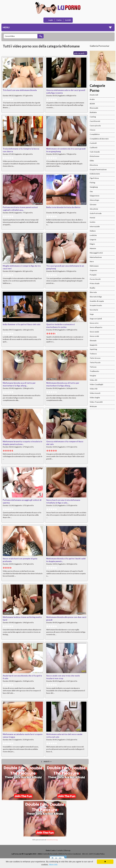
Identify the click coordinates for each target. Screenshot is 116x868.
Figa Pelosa (94, 178)
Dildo (92, 161)
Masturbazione (96, 257)
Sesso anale (94, 332)
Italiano (93, 231)
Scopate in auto (96, 305)
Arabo (92, 99)
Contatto (60, 850)
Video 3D (93, 380)
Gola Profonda (96, 213)
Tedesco (93, 354)
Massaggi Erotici (96, 253)
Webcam (93, 406)
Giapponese (94, 196)
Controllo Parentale (50, 854)
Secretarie (94, 310)
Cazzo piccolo (95, 126)
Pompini (93, 275)
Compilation (95, 134)
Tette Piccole (95, 362)
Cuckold (93, 143)
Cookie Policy (99, 854)
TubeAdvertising (52, 840)
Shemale (93, 341)
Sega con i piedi (96, 319)
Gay (91, 191)
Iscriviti (68, 20)
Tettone (93, 367)
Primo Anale (95, 283)
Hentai (92, 218)
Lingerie (93, 240)
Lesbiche (93, 235)
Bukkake (93, 112)
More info (53, 865)
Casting (93, 117)
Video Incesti (95, 393)
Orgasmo (93, 270)
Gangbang (94, 187)
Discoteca (94, 165)
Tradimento (94, 371)
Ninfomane (94, 266)
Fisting (92, 183)
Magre (92, 244)
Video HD (94, 389)
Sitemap (67, 850)
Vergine (93, 376)
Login (51, 20)
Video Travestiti (96, 402)
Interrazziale (95, 226)
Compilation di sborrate (99, 139)
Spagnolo (93, 345)
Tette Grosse (95, 358)
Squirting (93, 349)
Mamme (93, 248)
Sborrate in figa (96, 297)
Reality (92, 288)
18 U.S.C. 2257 (88, 854)
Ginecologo (94, 200)
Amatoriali (94, 95)
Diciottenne (94, 156)
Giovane (93, 204)
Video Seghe (95, 398)
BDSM (92, 104)
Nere (92, 261)
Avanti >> (48, 762)
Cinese (92, 130)
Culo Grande (95, 152)
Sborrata (93, 292)
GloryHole (94, 209)
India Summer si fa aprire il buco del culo (22, 324)
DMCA (61, 854)
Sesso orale (94, 336)
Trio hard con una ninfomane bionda (20, 90)
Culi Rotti (93, 148)
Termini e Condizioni (73, 854)
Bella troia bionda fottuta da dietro (63, 207)
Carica (59, 20)
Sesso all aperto (96, 327)
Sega (92, 314)
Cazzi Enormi (95, 121)
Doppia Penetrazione (98, 169)
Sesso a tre (94, 323)
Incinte (92, 222)
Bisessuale (94, 108)
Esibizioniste (95, 174)
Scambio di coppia (97, 301)
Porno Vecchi (95, 279)
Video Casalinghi (96, 384)
